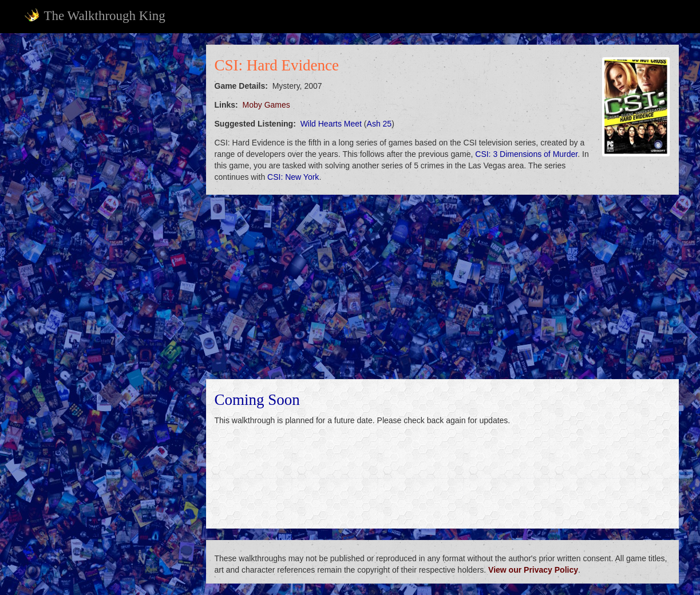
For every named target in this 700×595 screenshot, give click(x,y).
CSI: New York (293, 177)
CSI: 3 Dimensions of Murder (526, 154)
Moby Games (266, 105)
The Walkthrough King (95, 15)
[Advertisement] (108, 216)
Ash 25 (379, 124)
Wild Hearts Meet (331, 124)
